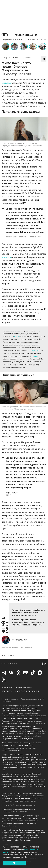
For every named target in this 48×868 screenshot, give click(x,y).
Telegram (4, 673)
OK (14, 863)
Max (40, 673)
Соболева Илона (20, 640)
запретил (37, 356)
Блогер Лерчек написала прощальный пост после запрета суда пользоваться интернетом (28, 622)
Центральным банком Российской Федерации (20, 821)
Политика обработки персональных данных (19, 805)
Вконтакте (11, 673)
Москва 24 (24, 35)
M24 (16, 664)
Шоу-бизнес (26, 58)
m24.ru (8, 706)
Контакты (7, 691)
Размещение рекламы (27, 691)
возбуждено (35, 351)
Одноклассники (18, 673)
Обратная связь (23, 687)
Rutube (26, 673)
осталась (6, 257)
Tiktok (33, 673)
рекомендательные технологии (14, 812)
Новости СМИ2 (8, 655)
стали (17, 337)
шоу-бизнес (6, 647)
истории (28, 647)
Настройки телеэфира (10, 699)
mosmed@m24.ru (22, 787)
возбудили (7, 83)
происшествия (18, 647)
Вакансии (7, 687)
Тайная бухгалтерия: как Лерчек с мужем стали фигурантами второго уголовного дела (29, 613)
